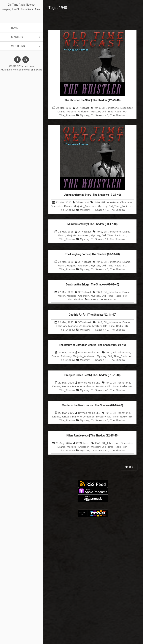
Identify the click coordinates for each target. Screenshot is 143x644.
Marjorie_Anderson (78, 112)
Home (15, 28)
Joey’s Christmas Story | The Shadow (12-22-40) (92, 195)
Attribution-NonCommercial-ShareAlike (21, 70)
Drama (61, 112)
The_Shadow (67, 115)
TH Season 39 (99, 239)
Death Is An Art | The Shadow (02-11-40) (92, 315)
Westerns (18, 46)
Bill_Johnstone (110, 108)
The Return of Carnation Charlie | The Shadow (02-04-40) (92, 345)
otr (125, 112)
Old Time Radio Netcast (21, 5)
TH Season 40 (100, 115)
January (66, 387)
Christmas (126, 202)
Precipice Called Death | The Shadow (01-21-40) (92, 375)
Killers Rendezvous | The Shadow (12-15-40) (92, 436)
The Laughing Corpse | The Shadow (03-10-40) (92, 254)
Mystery (17, 37)
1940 (97, 108)
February (62, 326)
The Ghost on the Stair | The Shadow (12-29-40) (92, 100)
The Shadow (117, 115)
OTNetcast (82, 108)
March (62, 235)
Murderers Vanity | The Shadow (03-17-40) (92, 224)
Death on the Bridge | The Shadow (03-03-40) (92, 285)
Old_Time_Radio (112, 112)
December (126, 108)
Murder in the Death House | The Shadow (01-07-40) (92, 405)
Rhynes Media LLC (89, 353)
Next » (129, 467)
